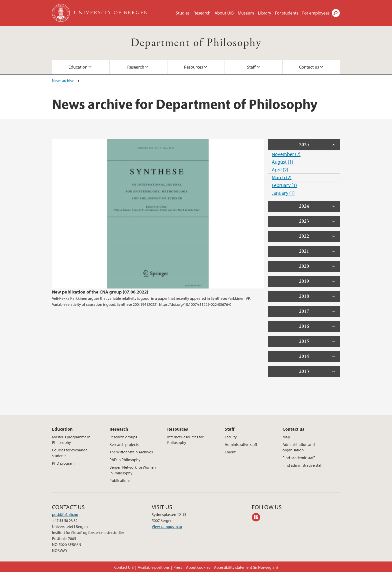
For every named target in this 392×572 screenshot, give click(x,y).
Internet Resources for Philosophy (185, 440)
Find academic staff (298, 458)
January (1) (283, 193)
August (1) (282, 162)
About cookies (198, 567)
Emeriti (231, 452)
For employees (316, 13)
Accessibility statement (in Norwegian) (246, 567)
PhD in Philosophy (125, 460)
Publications (120, 480)
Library (264, 13)
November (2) (286, 154)
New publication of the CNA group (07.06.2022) (100, 292)
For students (287, 13)
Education (78, 67)
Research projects (124, 444)
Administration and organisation (299, 447)
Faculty (231, 437)
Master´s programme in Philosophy (71, 440)
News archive (63, 81)
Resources (193, 67)
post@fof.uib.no (65, 514)
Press (178, 567)
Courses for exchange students (70, 453)
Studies (183, 13)
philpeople (258, 518)
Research (202, 13)
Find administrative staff (302, 465)
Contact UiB (124, 567)
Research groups (123, 437)
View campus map (167, 526)
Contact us (309, 67)
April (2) (280, 170)
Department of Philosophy (196, 43)
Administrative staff (241, 444)
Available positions (154, 567)
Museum (246, 13)
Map (286, 437)
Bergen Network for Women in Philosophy (133, 470)
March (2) (282, 177)
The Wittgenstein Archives (131, 452)
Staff (251, 67)
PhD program (63, 463)
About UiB (224, 13)
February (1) (284, 185)
